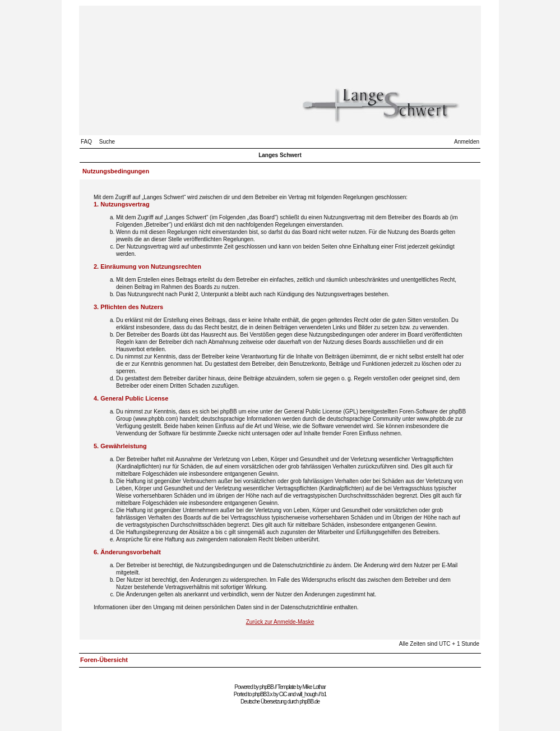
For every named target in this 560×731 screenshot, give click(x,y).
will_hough (307, 694)
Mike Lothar (314, 687)
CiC (283, 694)
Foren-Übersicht (104, 660)
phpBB (267, 687)
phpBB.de (309, 702)
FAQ (86, 142)
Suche (107, 142)
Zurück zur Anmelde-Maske (280, 622)
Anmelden (467, 142)
